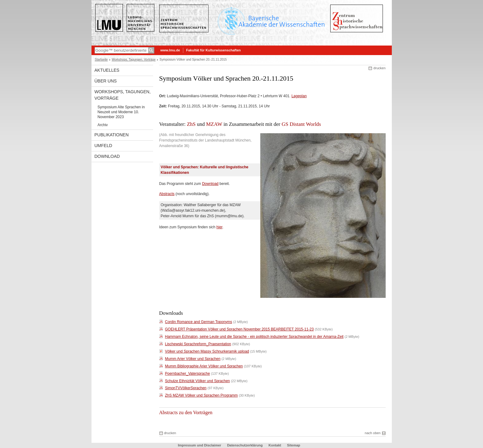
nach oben (373, 433)
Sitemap (294, 445)
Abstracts (167, 194)
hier (219, 227)
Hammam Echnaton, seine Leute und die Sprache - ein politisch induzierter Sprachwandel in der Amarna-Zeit (254, 337)
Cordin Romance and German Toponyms (199, 322)
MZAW (214, 124)
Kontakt (275, 445)
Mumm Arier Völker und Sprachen (193, 359)
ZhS (191, 124)
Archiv (103, 125)
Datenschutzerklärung (245, 445)
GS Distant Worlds (301, 124)
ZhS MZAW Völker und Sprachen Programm (201, 395)
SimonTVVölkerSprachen (186, 388)
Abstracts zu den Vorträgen (186, 412)
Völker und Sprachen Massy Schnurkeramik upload (207, 351)
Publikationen (112, 135)
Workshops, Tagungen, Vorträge (134, 60)
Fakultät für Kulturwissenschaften (213, 50)
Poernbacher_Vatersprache (188, 374)
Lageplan (299, 96)
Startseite (101, 60)
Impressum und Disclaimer (199, 445)
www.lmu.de (170, 50)
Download (107, 156)
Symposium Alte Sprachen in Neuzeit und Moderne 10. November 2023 (121, 112)
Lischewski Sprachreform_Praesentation (198, 344)
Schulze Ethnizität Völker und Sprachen (198, 381)
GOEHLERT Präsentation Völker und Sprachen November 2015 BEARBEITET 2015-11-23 (239, 329)
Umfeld (103, 146)
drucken (379, 68)
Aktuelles (107, 70)
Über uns (106, 81)
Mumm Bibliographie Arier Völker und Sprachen (204, 366)
